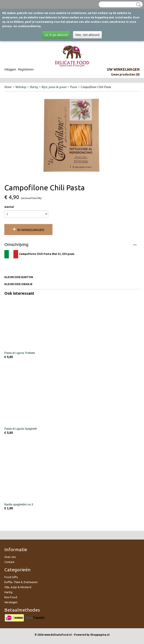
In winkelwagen (31, 230)
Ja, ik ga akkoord (56, 35)
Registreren (26, 69)
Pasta (74, 87)
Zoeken (138, 5)
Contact (9, 562)
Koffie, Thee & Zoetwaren (21, 582)
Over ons (10, 557)
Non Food (11, 597)
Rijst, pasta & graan (54, 87)
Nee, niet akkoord (87, 35)
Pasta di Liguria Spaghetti (21, 429)
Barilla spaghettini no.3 (19, 504)
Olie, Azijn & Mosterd (18, 587)
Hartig (34, 87)
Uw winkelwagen (123, 69)
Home (8, 87)
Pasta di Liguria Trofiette (20, 353)
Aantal (9, 207)
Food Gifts (11, 577)
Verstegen (11, 602)
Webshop (21, 87)
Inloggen (10, 69)
